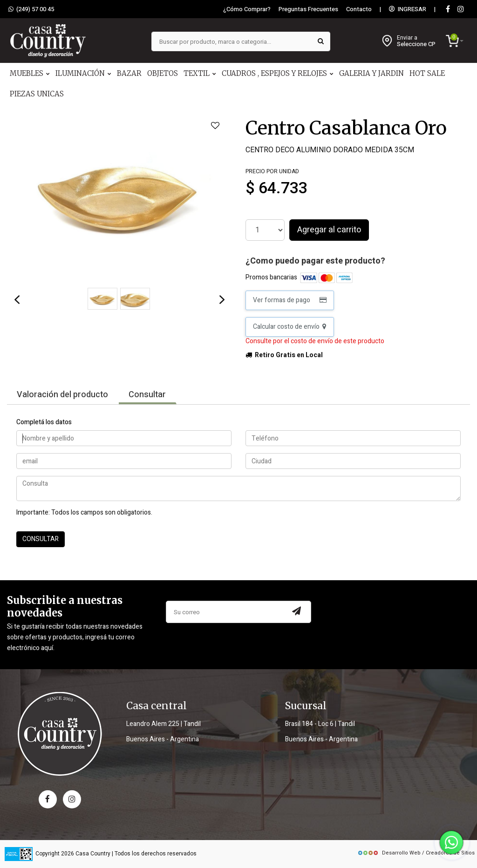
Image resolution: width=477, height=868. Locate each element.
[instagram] (461, 10)
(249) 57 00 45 (31, 9)
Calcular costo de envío (290, 327)
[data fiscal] (19, 854)
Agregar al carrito (329, 230)
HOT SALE (427, 73)
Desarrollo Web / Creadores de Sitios (416, 853)
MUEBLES (30, 73)
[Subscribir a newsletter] (297, 612)
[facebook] (48, 799)
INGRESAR (408, 9)
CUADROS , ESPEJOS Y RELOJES (278, 73)
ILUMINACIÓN (83, 73)
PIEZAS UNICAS (37, 94)
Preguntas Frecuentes (308, 9)
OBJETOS (163, 73)
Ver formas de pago (290, 300)
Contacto (359, 9)
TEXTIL (200, 73)
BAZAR (129, 73)
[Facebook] (448, 10)
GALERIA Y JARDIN (371, 73)
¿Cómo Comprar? (247, 9)
